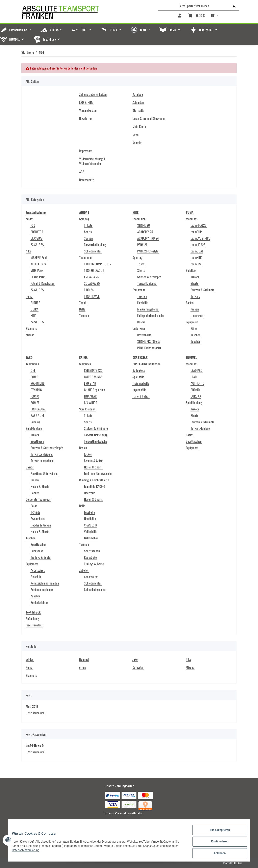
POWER (35, 403)
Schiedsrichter (93, 251)
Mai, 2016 (32, 706)
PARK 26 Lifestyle (148, 251)
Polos (34, 506)
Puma (29, 296)
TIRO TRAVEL (92, 296)
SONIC (34, 377)
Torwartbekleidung (95, 245)
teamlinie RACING (95, 486)
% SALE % (37, 245)
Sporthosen (37, 441)
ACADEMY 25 (145, 232)
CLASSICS (36, 238)
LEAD (194, 377)
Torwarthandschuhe (42, 461)
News (135, 135)
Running (35, 422)
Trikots (88, 225)
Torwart (195, 296)
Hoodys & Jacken (41, 525)
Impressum (86, 151)
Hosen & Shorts (40, 486)
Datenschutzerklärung (28, 852)
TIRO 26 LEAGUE (94, 270)
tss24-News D (35, 745)
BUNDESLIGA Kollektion (146, 364)
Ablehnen (217, 854)
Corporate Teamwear (38, 499)
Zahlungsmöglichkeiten (93, 94)
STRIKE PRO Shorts (149, 341)
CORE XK (196, 396)
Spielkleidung (34, 428)
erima (83, 667)
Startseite (138, 110)
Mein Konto (139, 127)
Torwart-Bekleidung (96, 435)
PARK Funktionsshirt (149, 348)
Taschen (84, 316)
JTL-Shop (238, 863)
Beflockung (32, 619)
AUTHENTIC (197, 383)
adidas (30, 219)
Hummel (84, 659)
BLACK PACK (38, 277)
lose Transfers (34, 625)
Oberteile (90, 493)
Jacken (195, 309)
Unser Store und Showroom (149, 118)
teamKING (197, 257)
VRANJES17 (91, 525)
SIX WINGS (91, 403)
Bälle (82, 309)
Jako (135, 659)
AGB (82, 172)
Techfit (83, 303)
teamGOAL (197, 251)
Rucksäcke (37, 551)
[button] (180, 17)
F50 (33, 225)
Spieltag (84, 219)
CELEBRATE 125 (93, 370)
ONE (33, 370)
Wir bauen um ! (36, 713)
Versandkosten (88, 110)
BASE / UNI (37, 415)
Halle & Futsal (141, 396)
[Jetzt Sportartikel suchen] (194, 6)
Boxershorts (144, 335)
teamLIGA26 (198, 245)
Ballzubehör (91, 538)
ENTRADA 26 (92, 277)
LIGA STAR (90, 396)
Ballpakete (139, 370)
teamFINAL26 (199, 225)
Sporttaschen (38, 544)
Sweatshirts (38, 519)
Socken (88, 238)
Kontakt (137, 143)
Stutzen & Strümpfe (149, 277)
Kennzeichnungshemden (45, 583)
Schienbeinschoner (42, 590)
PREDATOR (37, 232)
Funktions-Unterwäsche (44, 473)
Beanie (141, 322)
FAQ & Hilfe (86, 102)
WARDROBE (37, 383)
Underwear (139, 328)
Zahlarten (138, 102)
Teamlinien (86, 257)
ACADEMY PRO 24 (148, 238)
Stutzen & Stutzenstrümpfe (47, 448)
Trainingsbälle (141, 383)
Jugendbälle (139, 390)
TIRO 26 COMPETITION (98, 264)
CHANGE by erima (95, 390)
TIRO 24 (89, 290)
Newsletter (86, 118)
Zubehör (195, 341)
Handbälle (90, 519)
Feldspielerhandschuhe (151, 316)
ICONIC (35, 396)
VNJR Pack (37, 270)
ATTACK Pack (38, 264)
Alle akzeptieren (217, 833)
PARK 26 (142, 245)
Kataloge (138, 94)
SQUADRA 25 (92, 283)
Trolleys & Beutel (41, 557)
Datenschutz (86, 180)
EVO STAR (90, 383)
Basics (190, 303)
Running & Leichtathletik (94, 480)
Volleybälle (91, 532)
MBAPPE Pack (39, 257)
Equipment (139, 290)
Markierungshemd (148, 309)
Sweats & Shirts (94, 461)
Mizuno (30, 335)
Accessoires (38, 570)
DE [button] (213, 16)
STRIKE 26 (144, 225)
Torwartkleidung (147, 283)
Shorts (88, 232)
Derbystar (138, 667)
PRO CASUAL (38, 409)
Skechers (31, 328)
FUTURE (35, 303)
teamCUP (196, 232)
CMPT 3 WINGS (93, 377)
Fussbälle (143, 303)
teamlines (192, 219)
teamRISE (196, 264)
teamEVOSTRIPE (200, 238)
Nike (28, 251)
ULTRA (34, 309)
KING (34, 316)
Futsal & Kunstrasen (43, 283)
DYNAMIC (36, 390)
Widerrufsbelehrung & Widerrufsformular (92, 161)
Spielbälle (138, 377)
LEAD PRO (197, 370)
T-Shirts (35, 512)
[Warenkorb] (196, 17)
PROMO (195, 390)
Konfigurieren (217, 843)
